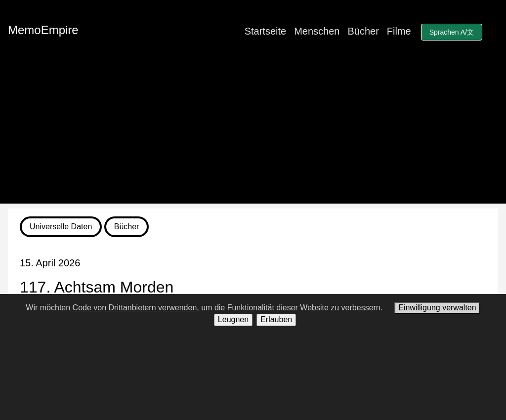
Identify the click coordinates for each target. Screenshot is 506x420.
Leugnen (233, 319)
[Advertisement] (253, 134)
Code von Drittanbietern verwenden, (136, 308)
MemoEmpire (43, 30)
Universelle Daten (61, 227)
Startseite (265, 31)
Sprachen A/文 (452, 32)
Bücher (363, 31)
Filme (399, 31)
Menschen (317, 31)
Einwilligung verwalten (437, 308)
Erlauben (276, 319)
